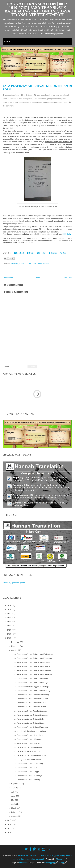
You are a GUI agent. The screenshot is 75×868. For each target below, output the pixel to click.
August (14, 788)
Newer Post (8, 278)
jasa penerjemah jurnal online (55, 102)
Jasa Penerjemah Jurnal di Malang (26, 780)
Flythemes (23, 863)
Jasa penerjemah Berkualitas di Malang (28, 747)
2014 (10, 832)
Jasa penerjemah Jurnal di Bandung (27, 760)
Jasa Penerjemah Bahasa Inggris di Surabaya (31, 687)
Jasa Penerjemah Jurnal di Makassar (27, 739)
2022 (10, 622)
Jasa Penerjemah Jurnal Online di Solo (28, 719)
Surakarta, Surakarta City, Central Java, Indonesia (30, 264)
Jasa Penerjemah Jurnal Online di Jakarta (29, 707)
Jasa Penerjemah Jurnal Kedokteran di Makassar (32, 658)
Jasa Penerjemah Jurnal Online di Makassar (30, 699)
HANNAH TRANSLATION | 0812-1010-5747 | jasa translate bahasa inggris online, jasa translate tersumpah (37, 9)
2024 (10, 614)
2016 (10, 824)
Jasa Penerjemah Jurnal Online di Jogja (28, 723)
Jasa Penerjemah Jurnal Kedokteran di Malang (31, 691)
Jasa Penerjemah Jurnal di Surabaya (27, 776)
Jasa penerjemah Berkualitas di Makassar (29, 755)
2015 (10, 828)
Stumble (53, 253)
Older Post (67, 278)
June (14, 796)
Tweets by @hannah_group (14, 583)
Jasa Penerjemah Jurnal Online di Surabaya (30, 727)
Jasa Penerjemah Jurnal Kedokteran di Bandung (32, 670)
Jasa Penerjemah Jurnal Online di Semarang (30, 715)
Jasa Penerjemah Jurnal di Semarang (28, 764)
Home (38, 278)
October (15, 650)
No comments (9, 106)
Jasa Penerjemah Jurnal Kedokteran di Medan (31, 662)
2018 (10, 638)
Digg (63, 253)
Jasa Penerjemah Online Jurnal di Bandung (30, 711)
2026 (10, 606)
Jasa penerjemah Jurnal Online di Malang (29, 731)
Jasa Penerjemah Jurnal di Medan (26, 743)
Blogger (59, 859)
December (16, 642)
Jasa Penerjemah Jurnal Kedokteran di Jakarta (31, 666)
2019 (10, 634)
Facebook (19, 253)
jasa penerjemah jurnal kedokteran (33, 99)
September (16, 784)
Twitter (31, 253)
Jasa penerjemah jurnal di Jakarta (26, 751)
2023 (10, 618)
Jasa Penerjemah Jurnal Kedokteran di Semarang (32, 674)
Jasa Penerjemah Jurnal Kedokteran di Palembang (33, 654)
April (13, 804)
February (15, 812)
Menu (7, 41)
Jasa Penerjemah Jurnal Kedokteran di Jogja (30, 683)
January (15, 816)
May (13, 800)
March (14, 808)
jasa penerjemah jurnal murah (31, 102)
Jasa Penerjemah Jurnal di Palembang (28, 735)
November (16, 646)
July (13, 792)
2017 (10, 820)
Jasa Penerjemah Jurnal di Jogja (26, 772)
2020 (10, 630)
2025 (10, 610)
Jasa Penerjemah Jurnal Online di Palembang (31, 695)
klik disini (67, 234)
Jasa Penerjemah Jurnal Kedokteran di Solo (30, 679)
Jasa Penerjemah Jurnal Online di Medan (29, 703)
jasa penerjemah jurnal (46, 95)
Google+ (41, 253)
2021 (10, 626)
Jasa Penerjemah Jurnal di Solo (25, 768)
